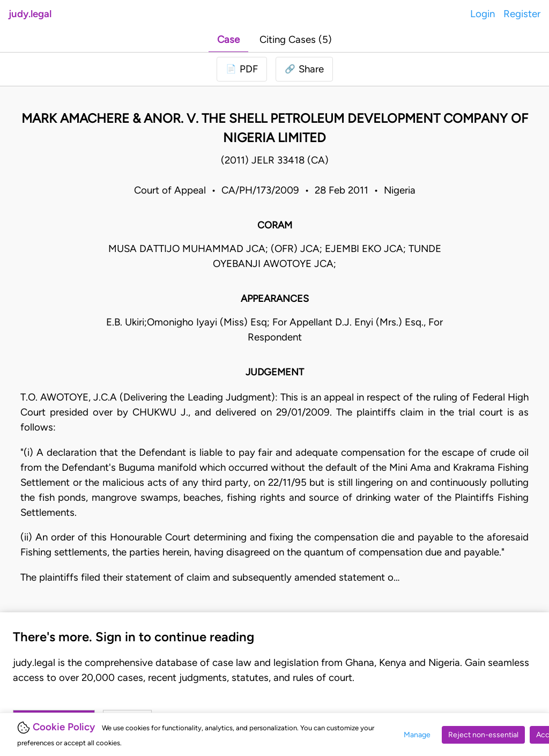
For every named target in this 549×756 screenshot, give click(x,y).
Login (483, 14)
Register (522, 14)
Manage (417, 735)
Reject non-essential (483, 735)
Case (228, 39)
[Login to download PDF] (242, 69)
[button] (304, 69)
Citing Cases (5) (296, 39)
